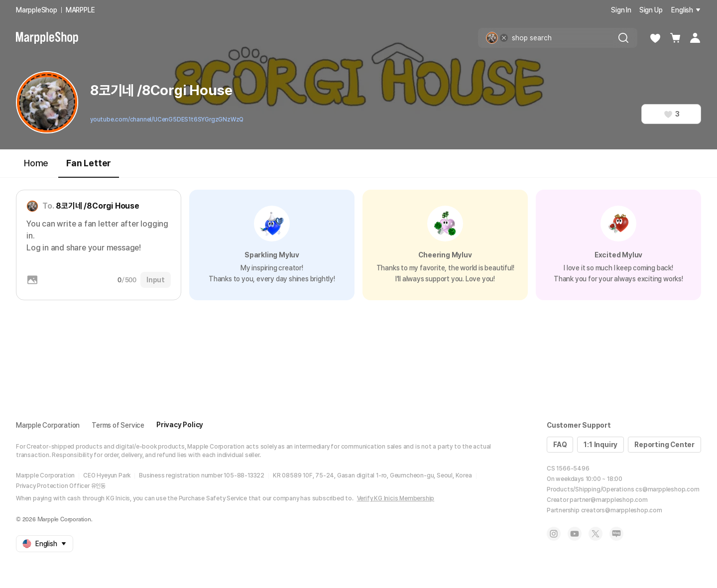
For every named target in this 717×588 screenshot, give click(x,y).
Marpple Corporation (48, 425)
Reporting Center (664, 445)
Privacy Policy (180, 425)
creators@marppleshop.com (622, 510)
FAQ (560, 445)
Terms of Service (118, 425)
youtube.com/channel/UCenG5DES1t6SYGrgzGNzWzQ (167, 119)
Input (156, 280)
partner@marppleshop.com (608, 500)
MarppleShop (37, 10)
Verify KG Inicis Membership (396, 498)
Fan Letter (89, 168)
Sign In (621, 10)
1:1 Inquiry (600, 445)
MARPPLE (80, 10)
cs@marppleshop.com (667, 489)
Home (36, 163)
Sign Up (651, 10)
